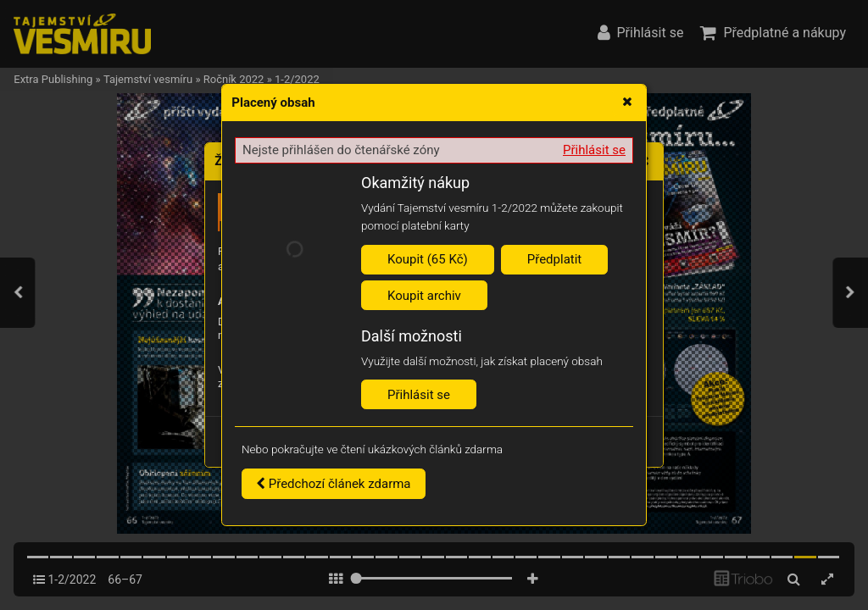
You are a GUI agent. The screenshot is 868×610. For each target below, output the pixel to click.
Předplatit (555, 259)
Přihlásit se (594, 150)
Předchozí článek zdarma (334, 484)
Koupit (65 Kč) (428, 259)
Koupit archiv (424, 296)
